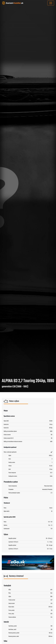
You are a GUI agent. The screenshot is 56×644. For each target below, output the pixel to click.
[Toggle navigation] (51, 3)
